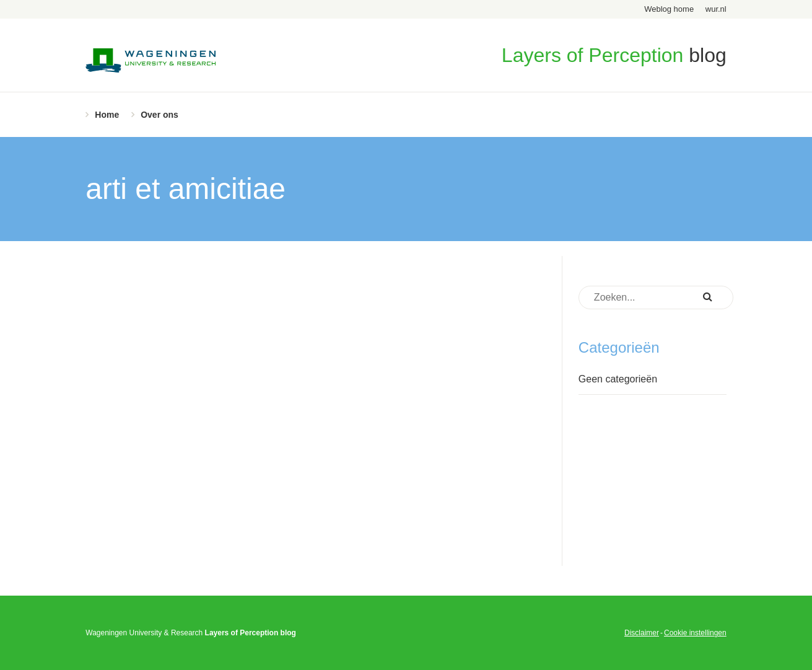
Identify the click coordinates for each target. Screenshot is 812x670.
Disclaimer (642, 633)
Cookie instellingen (695, 633)
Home (107, 115)
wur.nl (716, 9)
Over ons (159, 115)
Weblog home (669, 9)
